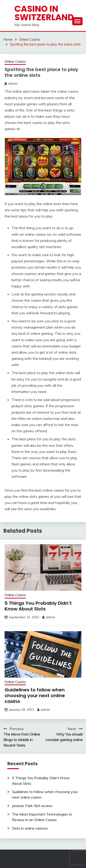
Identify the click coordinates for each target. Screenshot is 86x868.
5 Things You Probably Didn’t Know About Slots (38, 606)
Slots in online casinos (30, 828)
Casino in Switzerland (44, 13)
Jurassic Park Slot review (32, 806)
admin (13, 83)
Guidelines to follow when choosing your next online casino (35, 696)
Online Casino (15, 62)
